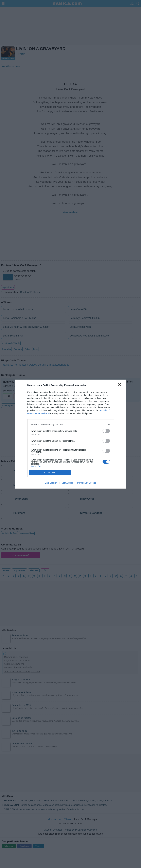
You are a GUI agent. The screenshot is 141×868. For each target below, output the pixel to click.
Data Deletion (51, 483)
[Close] (120, 385)
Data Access (67, 483)
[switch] (106, 431)
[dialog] (71, 434)
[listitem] (71, 425)
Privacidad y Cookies (87, 483)
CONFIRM (50, 473)
